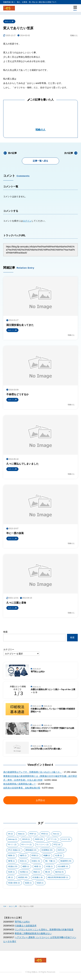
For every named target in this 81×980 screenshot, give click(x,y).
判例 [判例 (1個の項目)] (35, 855)
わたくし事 (9, 21)
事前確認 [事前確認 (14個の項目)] (31, 850)
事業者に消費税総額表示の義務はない (33, 933)
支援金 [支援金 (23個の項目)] (13, 866)
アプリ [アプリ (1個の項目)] (53, 839)
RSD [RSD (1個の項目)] (45, 834)
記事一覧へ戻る (40, 161)
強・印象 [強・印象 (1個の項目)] (50, 861)
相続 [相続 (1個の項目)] (37, 872)
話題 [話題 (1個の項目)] (29, 883)
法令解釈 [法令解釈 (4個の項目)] (63, 866)
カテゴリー (9, 649)
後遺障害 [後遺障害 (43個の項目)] (66, 861)
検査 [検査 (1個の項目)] (38, 866)
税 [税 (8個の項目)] (48, 872)
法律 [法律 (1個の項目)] (12, 872)
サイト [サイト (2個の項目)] (12, 845)
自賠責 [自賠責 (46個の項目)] (23, 877)
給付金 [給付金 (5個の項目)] (60, 872)
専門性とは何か (22, 922)
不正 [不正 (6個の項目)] (57, 845)
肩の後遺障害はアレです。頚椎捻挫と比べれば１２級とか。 (33, 772)
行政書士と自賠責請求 (26, 926)
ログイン (27, 221)
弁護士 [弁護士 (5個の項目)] (36, 861)
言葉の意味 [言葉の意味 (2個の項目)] (14, 883)
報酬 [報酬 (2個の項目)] (47, 855)
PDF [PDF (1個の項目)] (33, 834)
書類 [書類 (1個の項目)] (26, 866)
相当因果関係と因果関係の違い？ (20, 784)
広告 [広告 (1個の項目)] (23, 861)
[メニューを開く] (75, 8)
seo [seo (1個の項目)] (56, 834)
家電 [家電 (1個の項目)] (12, 861)
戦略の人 (40, 130)
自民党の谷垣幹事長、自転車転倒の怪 (22, 788)
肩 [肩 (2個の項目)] (11, 877)
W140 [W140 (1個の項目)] (26, 839)
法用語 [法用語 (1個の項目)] (24, 872)
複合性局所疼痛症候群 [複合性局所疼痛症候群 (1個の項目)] (58, 877)
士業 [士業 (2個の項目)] (59, 855)
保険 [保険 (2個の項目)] (12, 855)
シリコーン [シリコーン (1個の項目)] (43, 845)
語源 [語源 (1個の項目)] (40, 883)
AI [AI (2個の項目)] (11, 834)
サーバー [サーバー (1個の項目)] (27, 845)
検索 (5, 632)
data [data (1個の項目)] (22, 834)
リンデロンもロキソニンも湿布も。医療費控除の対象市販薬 (44, 930)
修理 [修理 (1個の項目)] (23, 855)
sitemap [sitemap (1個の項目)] (13, 839)
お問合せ (40, 800)
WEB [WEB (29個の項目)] (39, 839)
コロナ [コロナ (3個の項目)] (66, 839)
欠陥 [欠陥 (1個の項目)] (50, 866)
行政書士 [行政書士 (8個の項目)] (38, 877)
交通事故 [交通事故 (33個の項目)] (47, 850)
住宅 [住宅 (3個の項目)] (61, 850)
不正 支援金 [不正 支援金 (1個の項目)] (14, 850)
